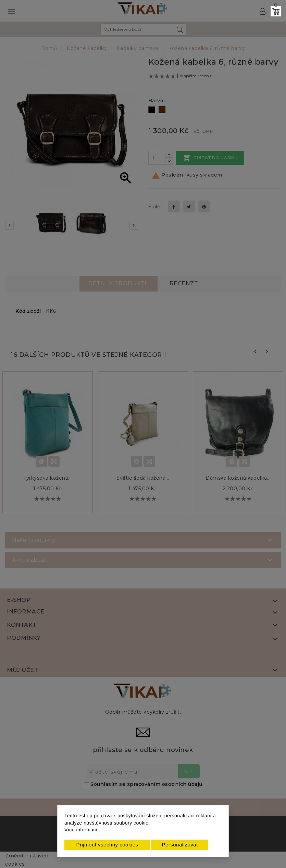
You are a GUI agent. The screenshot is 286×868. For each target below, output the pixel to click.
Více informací (81, 830)
